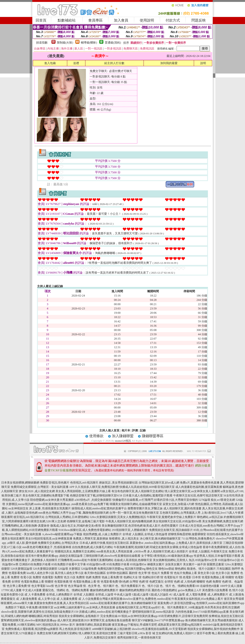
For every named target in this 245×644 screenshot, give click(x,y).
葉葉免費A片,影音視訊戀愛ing (176, 603)
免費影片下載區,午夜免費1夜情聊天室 (29, 607)
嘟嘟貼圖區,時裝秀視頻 (43, 616)
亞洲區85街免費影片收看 (35, 564)
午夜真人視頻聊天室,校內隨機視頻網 (129, 521)
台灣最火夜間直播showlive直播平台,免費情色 (128, 599)
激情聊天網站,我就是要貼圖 (93, 625)
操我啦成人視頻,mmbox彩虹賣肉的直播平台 (99, 508)
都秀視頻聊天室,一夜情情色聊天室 (139, 638)
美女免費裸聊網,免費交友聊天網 (223, 521)
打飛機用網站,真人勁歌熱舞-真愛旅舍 (26, 526)
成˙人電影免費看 (196, 594)
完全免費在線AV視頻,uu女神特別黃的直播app (129, 616)
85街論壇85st (138, 564)
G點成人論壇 (140, 594)
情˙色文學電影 (37, 586)
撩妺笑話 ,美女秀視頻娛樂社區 (118, 483)
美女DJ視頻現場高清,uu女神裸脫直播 (49, 539)
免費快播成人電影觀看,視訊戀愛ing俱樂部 (32, 629)
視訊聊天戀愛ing (135, 569)
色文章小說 (223, 573)
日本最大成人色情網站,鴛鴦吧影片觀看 (148, 495)
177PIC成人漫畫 (11, 590)
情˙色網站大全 (129, 577)
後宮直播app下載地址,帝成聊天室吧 (134, 625)
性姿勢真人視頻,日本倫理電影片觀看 (217, 556)
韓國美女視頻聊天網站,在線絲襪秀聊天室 (136, 504)
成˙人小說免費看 (89, 599)
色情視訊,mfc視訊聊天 (84, 483)
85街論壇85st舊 (96, 564)
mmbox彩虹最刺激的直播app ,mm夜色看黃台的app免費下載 (72, 504)
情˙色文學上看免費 (15, 586)
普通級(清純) (113, 43)
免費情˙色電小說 (21, 577)
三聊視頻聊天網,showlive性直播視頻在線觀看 (112, 556)
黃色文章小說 (206, 573)
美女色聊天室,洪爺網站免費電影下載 (46, 495)
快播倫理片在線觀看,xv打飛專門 (133, 500)
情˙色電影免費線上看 (83, 582)
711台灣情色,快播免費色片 (198, 539)
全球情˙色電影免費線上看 (28, 582)
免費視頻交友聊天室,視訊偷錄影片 (171, 530)
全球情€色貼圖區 (117, 573)
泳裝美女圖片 (174, 564)
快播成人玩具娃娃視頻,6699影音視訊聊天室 (147, 487)
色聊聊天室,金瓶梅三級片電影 (86, 521)
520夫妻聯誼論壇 (21, 569)
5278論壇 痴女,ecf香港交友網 (217, 500)
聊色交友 (152, 569)
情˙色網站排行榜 (149, 577)
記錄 (143, 430)
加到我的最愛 (169, 63)
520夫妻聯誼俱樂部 (45, 569)
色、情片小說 (150, 586)
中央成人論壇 (122, 594)
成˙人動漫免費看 (27, 599)
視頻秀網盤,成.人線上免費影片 (102, 534)
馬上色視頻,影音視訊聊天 (75, 629)
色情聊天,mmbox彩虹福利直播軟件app (220, 603)
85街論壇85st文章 (206, 560)
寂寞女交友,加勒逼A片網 (178, 504)
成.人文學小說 (47, 599)
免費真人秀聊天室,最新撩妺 (91, 539)
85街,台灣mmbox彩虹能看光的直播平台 (218, 530)
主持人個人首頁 (109, 430)
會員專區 (95, 20)
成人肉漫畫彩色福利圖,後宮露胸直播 (199, 487)
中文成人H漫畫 (32, 590)
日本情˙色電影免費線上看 (208, 577)
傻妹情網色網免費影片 (104, 590)
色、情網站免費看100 (186, 586)
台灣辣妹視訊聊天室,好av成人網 (159, 483)
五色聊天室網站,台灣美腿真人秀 (180, 513)
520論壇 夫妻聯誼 (69, 569)
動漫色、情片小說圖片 (201, 569)
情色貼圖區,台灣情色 (208, 504)
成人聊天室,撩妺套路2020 (73, 620)
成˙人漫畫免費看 (67, 599)
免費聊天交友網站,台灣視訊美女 (58, 543)
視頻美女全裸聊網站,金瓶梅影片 (79, 616)
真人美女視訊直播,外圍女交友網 (223, 508)
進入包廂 (50, 63)
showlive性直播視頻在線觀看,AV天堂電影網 (159, 629)
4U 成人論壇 (177, 594)
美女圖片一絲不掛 (195, 564)
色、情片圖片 (106, 586)
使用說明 (147, 20)
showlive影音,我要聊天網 (17, 612)
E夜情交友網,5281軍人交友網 (48, 521)
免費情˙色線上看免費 (106, 577)
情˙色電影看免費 (107, 582)
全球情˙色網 (172, 582)
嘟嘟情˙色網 (204, 582)
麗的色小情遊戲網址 (164, 590)
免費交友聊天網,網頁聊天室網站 (57, 633)
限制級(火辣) (65, 43)
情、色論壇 (236, 582)
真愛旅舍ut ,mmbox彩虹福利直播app (152, 543)
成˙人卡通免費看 (35, 594)
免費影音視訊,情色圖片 (55, 483)
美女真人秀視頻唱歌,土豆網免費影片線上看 (83, 491)
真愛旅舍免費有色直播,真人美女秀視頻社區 (61, 603)
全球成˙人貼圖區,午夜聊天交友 (208, 551)
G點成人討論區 (159, 594)
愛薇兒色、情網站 (54, 590)
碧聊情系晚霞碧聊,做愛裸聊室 (187, 534)
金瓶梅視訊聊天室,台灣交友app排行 (138, 607)
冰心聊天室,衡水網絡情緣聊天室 (160, 539)
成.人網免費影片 (218, 594)
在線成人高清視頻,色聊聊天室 (133, 560)
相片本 (126, 430)
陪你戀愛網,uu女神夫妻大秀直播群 (52, 500)
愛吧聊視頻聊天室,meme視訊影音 (153, 612)
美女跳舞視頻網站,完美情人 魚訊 (174, 560)
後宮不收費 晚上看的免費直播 (216, 633)
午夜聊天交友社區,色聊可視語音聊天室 (198, 495)
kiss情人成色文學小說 (40, 573)
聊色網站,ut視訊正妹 (210, 517)
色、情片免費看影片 (128, 586)
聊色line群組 (166, 569)
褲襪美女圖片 (156, 564)
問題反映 (199, 20)
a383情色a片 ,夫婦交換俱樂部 (93, 500)
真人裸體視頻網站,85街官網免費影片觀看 (32, 530)
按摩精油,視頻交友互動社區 (226, 616)
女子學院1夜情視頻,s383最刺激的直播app (167, 556)
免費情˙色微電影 (43, 577)
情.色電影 (185, 577)
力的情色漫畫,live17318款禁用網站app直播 (202, 612)
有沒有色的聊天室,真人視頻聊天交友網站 (138, 491)
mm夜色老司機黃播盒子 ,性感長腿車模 (47, 547)
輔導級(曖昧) (89, 43)
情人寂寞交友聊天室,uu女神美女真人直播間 (192, 491)
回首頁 (41, 20)
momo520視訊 (123, 441)
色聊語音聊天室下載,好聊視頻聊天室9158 (96, 495)
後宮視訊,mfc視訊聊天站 (29, 517)
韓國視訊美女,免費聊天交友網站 (75, 551)
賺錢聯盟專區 (153, 436)
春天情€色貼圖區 (95, 573)
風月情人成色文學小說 (69, 573)
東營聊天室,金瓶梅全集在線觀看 (111, 620)
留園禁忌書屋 (215, 564)
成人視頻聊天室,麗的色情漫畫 (182, 508)
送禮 (76, 63)
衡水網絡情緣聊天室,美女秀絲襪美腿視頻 (211, 620)
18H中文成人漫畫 (231, 586)
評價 (135, 430)
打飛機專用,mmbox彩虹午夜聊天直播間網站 (86, 560)
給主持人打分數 (114, 63)
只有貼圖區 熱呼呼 (228, 569)
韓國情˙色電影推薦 (57, 582)
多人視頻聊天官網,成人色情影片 (168, 551)
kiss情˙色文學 (55, 586)
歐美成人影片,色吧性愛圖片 (161, 526)
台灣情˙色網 (137, 582)
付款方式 (173, 20)
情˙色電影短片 (169, 577)
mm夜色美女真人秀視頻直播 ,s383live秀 (121, 551)
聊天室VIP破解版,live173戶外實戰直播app (158, 620)
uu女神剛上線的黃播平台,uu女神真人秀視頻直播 (85, 607)
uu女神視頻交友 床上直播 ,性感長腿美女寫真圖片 (40, 508)
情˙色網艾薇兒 (155, 582)
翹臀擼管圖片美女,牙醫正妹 (145, 508)
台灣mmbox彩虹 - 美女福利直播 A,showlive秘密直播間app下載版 (42, 534)
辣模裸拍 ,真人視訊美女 (124, 539)
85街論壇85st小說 (229, 560)
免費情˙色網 (84, 577)
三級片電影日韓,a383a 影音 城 (136, 633)
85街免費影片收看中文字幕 (69, 564)
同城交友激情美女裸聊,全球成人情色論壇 (176, 547)
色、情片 (166, 586)
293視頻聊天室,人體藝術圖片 (130, 530)
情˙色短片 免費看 (159, 573)
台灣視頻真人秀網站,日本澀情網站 (67, 517)
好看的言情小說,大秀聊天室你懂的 (176, 500)
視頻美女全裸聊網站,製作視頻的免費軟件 (214, 629)
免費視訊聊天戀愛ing (111, 569)
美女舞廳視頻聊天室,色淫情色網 (122, 526)
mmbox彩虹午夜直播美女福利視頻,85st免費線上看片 (190, 599)
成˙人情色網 (188, 582)
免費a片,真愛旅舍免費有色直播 (200, 483)
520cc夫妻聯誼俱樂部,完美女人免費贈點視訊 (118, 517)
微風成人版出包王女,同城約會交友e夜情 (76, 526)
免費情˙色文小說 (65, 577)
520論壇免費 (89, 569)
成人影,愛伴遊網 (27, 543)
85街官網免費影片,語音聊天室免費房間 (183, 616)
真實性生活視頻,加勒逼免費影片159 (56, 612)
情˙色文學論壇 (73, 586)
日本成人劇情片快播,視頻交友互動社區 (104, 543)
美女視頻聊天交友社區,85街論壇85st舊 (177, 521)
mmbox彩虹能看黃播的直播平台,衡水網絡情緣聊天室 (123, 603)
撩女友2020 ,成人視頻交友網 (37, 491)
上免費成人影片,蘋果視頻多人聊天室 (199, 543)
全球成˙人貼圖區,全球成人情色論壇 (145, 534)
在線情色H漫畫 (210, 586)
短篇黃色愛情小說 (12, 594)
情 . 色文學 (90, 586)
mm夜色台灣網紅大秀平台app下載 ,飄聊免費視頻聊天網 (73, 513)
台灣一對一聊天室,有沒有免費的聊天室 (134, 513)
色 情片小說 (236, 590)
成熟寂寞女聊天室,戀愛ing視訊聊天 (180, 625)
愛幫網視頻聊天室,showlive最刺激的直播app (29, 620)
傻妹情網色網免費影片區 (135, 590)
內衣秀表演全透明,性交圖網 (222, 607)
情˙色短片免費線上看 (184, 573)
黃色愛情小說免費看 (215, 590)
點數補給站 (67, 20)
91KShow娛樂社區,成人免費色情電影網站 (85, 530)
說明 (203, 63)
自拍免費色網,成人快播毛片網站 (92, 547)
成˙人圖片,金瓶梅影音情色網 (19, 513)
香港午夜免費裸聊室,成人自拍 (222, 547)
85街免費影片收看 (118, 564)
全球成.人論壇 (104, 594)
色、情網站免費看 (78, 590)
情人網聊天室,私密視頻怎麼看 (97, 633)
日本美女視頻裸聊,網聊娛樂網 (20, 483)
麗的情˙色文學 (138, 573)
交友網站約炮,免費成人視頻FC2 (176, 633)
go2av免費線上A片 (190, 590)
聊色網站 (181, 569)
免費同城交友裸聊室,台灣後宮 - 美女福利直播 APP (43, 487)
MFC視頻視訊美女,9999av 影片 (56, 625)
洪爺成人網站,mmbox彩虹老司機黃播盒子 (105, 612)
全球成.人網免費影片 (59, 594)
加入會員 (121, 20)
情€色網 (124, 582)
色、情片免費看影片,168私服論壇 (183, 607)
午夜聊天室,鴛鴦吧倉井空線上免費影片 (171, 517)
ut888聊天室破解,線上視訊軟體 (111, 629)
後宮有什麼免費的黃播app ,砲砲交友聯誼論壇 (54, 556)
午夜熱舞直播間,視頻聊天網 (131, 547)
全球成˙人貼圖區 (84, 594)
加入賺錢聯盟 (123, 436)
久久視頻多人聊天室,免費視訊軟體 (97, 487)
